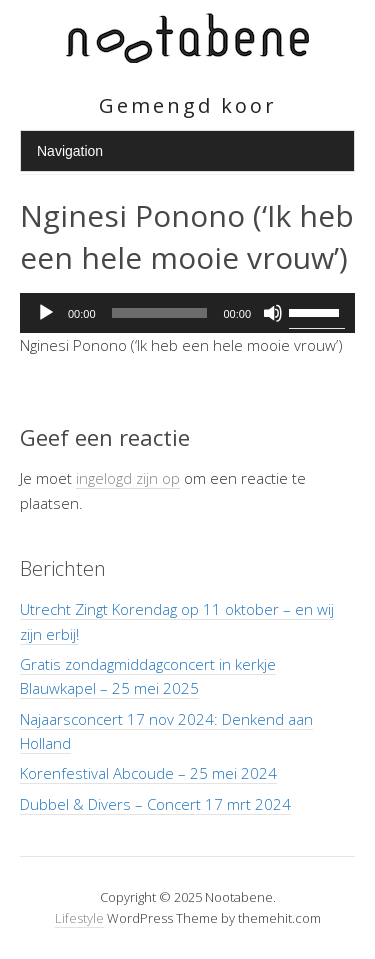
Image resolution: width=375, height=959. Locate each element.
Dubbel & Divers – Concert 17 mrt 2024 (155, 804)
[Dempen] (273, 313)
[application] (187, 313)
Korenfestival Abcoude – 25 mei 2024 (148, 773)
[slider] (160, 313)
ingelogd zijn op (128, 478)
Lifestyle (79, 918)
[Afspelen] (46, 313)
